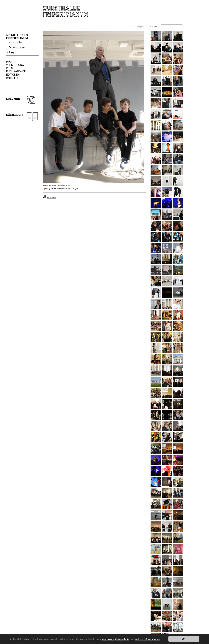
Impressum (108, 639)
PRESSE (11, 68)
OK (184, 639)
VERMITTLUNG (15, 65)
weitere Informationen (147, 639)
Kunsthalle (15, 42)
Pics (11, 53)
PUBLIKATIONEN (16, 71)
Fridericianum (17, 48)
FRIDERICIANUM (17, 38)
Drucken (51, 198)
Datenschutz (122, 639)
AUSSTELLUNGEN (17, 35)
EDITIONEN (13, 75)
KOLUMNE (13, 99)
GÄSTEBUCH (14, 115)
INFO (9, 62)
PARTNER (12, 78)
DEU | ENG (141, 27)
